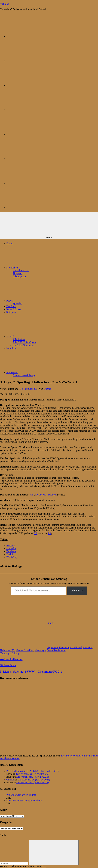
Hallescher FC (7, 650)
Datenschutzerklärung (24, 375)
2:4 (49, 533)
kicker (38, 495)
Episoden (17, 303)
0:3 (35, 533)
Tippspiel (17, 273)
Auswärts (88, 647)
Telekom (52, 495)
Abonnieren (77, 591)
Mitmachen (36, 268)
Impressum (36, 372)
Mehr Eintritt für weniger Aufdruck (24, 801)
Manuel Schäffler (25, 650)
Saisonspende (20, 276)
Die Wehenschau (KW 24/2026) (32, 774)
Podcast (34, 301)
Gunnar (47, 389)
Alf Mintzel (76, 647)
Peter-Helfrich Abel (16, 771)
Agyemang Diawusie (58, 647)
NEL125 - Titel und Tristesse (45, 771)
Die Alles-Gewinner (23, 345)
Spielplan (11, 312)
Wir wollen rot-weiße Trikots (21, 795)
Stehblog (5, 4)
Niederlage (40, 650)
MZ (45, 495)
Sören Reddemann (56, 650)
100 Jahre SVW (21, 270)
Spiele (51, 623)
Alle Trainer (19, 339)
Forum (10, 243)
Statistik (34, 337)
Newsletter (12, 348)
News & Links (14, 309)
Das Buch (11, 306)
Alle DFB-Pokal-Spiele (24, 342)
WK (32, 495)
